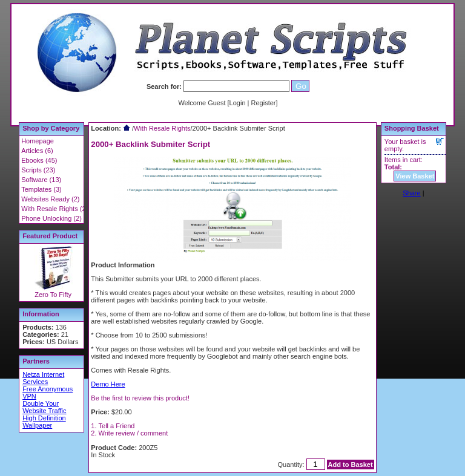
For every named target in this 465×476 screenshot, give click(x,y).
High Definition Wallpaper (44, 422)
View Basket (415, 176)
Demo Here (108, 384)
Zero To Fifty (53, 295)
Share (411, 193)
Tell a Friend (117, 426)
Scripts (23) (38, 170)
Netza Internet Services (43, 378)
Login (238, 103)
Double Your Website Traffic (44, 407)
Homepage (38, 141)
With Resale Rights (162, 128)
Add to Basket (351, 465)
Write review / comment (134, 433)
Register (264, 103)
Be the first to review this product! (140, 398)
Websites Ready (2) (50, 199)
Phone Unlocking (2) (51, 218)
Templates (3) (41, 189)
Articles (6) (37, 151)
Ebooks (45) (39, 160)
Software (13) (41, 180)
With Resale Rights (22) (56, 209)
